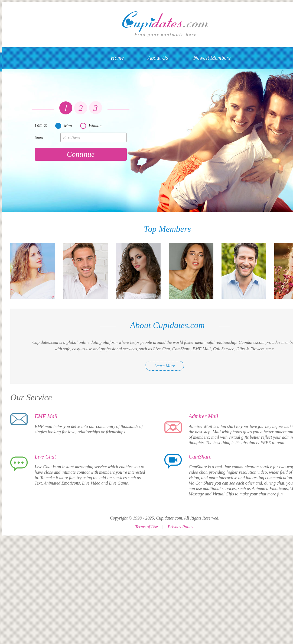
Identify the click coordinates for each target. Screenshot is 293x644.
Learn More (165, 366)
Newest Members (212, 58)
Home (117, 58)
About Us (158, 58)
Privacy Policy (180, 527)
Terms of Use (146, 527)
